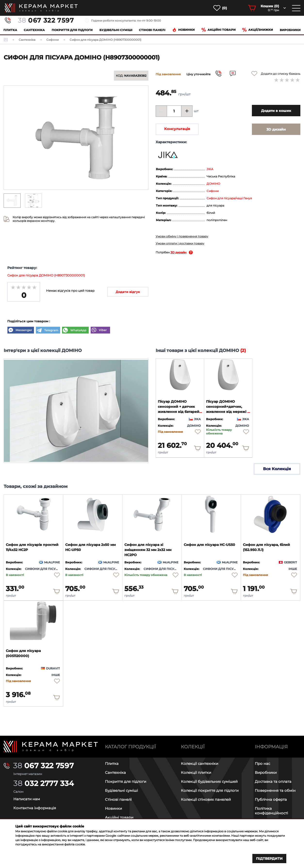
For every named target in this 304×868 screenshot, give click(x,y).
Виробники (290, 30)
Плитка (10, 30)
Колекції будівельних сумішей (209, 781)
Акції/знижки (258, 30)
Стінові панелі (118, 799)
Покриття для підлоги (72, 30)
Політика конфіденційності (271, 811)
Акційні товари (219, 30)
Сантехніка (34, 30)
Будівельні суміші (116, 30)
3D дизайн (178, 252)
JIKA (210, 169)
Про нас (262, 764)
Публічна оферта (271, 799)
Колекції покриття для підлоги (210, 790)
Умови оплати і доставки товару (180, 243)
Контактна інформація (35, 808)
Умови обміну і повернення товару (182, 236)
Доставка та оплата (273, 781)
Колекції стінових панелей (206, 799)
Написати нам (27, 799)
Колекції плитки (196, 772)
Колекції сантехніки (200, 764)
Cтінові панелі (152, 30)
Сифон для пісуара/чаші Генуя (229, 198)
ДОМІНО (213, 184)
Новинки (183, 30)
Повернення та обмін (275, 790)
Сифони (213, 191)
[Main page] (51, 747)
